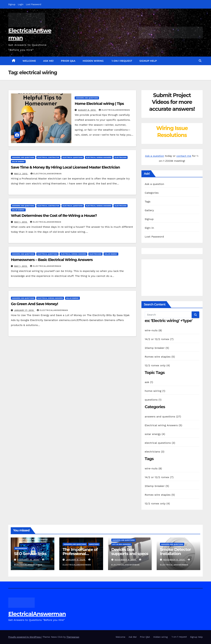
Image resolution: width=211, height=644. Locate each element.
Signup (12, 4)
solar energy (18, 161)
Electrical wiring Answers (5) (163, 425)
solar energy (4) (155, 434)
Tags (148, 202)
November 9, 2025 (126, 560)
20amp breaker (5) (157, 348)
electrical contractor (48, 157)
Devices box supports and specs (130, 552)
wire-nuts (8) (153, 330)
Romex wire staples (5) (160, 357)
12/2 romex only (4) (157, 365)
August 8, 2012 (87, 110)
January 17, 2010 (24, 310)
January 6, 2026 (76, 560)
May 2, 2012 (21, 174)
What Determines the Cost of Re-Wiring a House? (54, 216)
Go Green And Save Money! (34, 304)
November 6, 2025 (174, 560)
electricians (121, 157)
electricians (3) (155, 452)
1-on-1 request (122, 61)
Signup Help (148, 61)
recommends (21, 548)
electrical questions (73, 157)
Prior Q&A (68, 61)
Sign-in (149, 228)
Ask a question (155, 156)
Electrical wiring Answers (99, 157)
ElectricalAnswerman (37, 614)
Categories (152, 193)
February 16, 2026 (29, 560)
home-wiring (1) (155, 391)
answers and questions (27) (163, 417)
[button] (200, 61)
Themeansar (73, 637)
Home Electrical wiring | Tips (99, 104)
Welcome (29, 61)
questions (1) (153, 400)
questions (94, 544)
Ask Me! (49, 61)
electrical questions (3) (160, 443)
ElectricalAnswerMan (114, 110)
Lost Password (34, 4)
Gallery (149, 210)
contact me (184, 156)
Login (21, 4)
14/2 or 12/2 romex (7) (159, 339)
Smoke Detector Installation (175, 552)
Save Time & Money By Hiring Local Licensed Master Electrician (65, 167)
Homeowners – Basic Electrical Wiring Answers (52, 260)
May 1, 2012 (21, 222)
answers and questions (87, 98)
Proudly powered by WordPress (25, 637)
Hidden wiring (93, 61)
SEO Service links (30, 554)
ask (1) (149, 382)
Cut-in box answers (122, 544)
